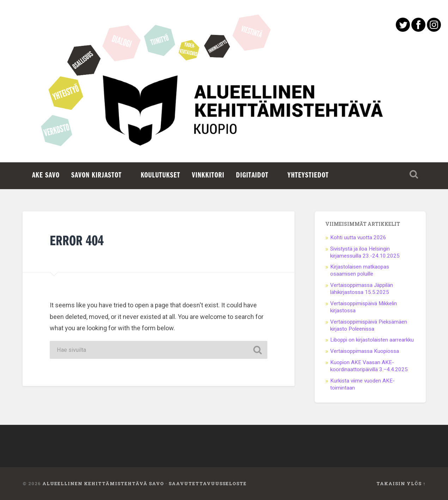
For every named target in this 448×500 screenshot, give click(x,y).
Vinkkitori (208, 176)
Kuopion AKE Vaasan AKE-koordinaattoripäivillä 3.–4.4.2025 (369, 366)
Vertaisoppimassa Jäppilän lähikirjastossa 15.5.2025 (362, 289)
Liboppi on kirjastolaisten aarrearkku (372, 340)
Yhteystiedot (308, 176)
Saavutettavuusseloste (208, 483)
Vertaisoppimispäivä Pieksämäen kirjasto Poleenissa (369, 325)
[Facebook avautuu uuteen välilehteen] (418, 29)
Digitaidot (252, 176)
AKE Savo (46, 176)
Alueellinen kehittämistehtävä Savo (103, 483)
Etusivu (224, 116)
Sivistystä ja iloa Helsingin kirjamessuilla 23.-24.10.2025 (365, 252)
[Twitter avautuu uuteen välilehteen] (403, 29)
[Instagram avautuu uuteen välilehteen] (434, 29)
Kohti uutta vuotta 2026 (358, 237)
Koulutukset (161, 176)
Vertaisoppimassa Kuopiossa (365, 351)
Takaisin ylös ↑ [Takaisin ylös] (401, 483)
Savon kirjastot (96, 176)
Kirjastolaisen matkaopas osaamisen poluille (360, 270)
